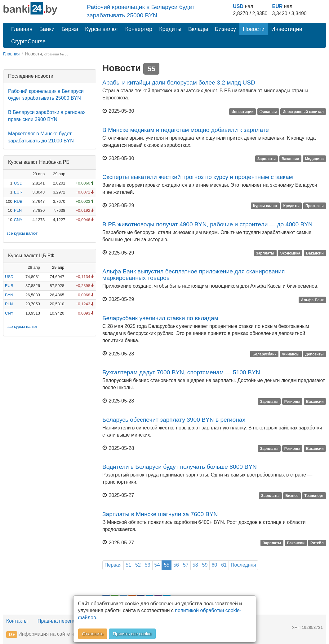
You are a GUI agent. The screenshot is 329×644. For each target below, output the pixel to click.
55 (167, 565)
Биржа (70, 29)
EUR (278, 6)
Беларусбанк (264, 354)
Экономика (290, 253)
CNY (18, 220)
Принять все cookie (132, 634)
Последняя (243, 565)
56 (176, 565)
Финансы (268, 111)
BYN (9, 295)
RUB (18, 201)
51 (128, 565)
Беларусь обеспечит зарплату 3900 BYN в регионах (174, 420)
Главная (22, 29)
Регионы (292, 401)
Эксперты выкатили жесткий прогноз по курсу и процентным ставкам (198, 177)
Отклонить (93, 634)
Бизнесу (225, 29)
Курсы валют (102, 29)
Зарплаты (267, 159)
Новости (254, 29)
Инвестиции (287, 29)
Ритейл (317, 543)
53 (148, 565)
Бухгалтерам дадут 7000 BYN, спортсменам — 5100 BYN (181, 372)
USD (238, 6)
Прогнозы (315, 206)
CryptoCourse (28, 41)
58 (195, 565)
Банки (47, 29)
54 (157, 565)
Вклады (198, 29)
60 (214, 565)
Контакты (17, 621)
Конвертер (139, 29)
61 (224, 565)
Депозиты (315, 354)
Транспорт (314, 496)
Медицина (314, 159)
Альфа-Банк (312, 300)
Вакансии (290, 159)
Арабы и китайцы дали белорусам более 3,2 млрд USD (179, 83)
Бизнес (292, 496)
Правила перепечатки (63, 621)
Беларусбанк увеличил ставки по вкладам (160, 318)
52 (138, 565)
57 (186, 565)
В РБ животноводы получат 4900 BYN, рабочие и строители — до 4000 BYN (207, 224)
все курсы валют (22, 233)
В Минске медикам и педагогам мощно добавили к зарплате (186, 130)
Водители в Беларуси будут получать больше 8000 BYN (180, 467)
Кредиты (170, 29)
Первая (113, 565)
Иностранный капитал (303, 111)
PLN (18, 210)
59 (205, 565)
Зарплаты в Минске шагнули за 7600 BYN (160, 514)
